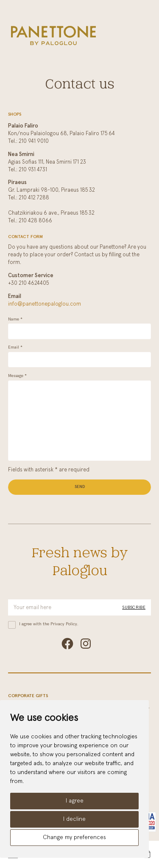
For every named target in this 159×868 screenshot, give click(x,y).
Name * (15, 319)
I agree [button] (75, 801)
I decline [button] (74, 819)
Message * (17, 376)
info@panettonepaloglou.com (45, 304)
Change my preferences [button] (74, 837)
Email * (15, 347)
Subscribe (134, 607)
